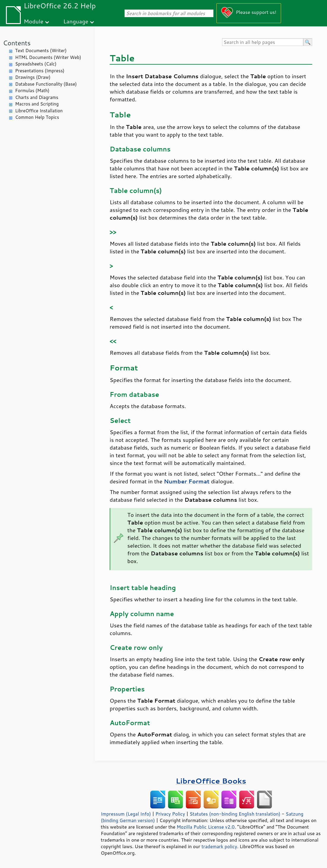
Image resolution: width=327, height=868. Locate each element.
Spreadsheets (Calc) (36, 64)
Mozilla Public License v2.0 (206, 827)
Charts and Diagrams (37, 97)
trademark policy (219, 846)
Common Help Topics (37, 117)
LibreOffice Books (211, 781)
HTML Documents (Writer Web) (48, 57)
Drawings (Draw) (33, 77)
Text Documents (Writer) (41, 51)
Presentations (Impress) (40, 71)
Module (34, 21)
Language (76, 21)
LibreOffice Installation (39, 111)
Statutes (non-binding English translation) (235, 814)
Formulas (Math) (32, 91)
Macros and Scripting (37, 104)
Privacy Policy (170, 814)
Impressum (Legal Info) (126, 814)
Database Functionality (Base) (46, 84)
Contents (17, 43)
